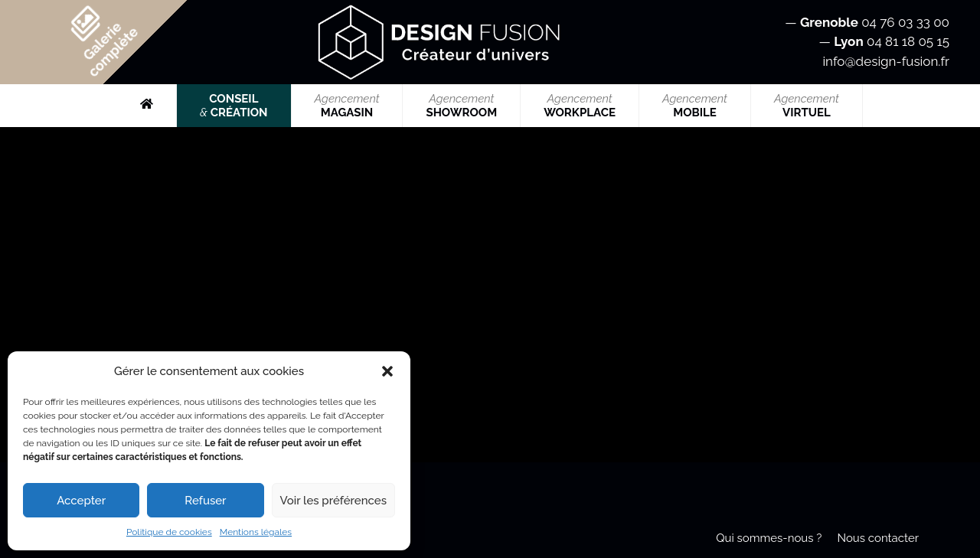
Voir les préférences (333, 501)
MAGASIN (347, 106)
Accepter (81, 501)
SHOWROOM (461, 106)
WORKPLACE (580, 106)
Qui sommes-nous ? (769, 538)
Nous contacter (878, 538)
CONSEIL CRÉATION (234, 106)
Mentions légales (256, 532)
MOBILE (695, 106)
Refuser (205, 501)
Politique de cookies (169, 532)
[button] (387, 371)
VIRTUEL (807, 106)
